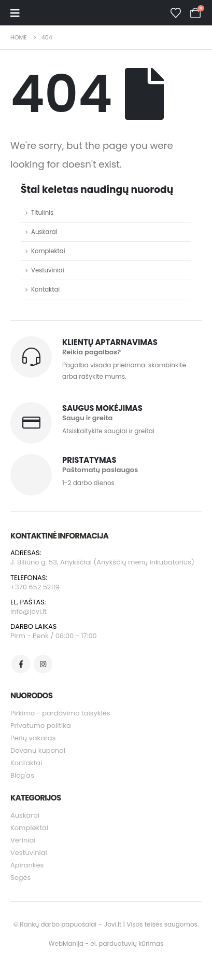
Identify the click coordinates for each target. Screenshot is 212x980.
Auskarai (44, 232)
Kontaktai (45, 289)
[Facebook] (21, 664)
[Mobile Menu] (15, 13)
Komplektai (48, 251)
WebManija (66, 943)
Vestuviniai (48, 270)
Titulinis (42, 213)
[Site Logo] (56, 13)
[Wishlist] (176, 13)
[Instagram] (43, 664)
